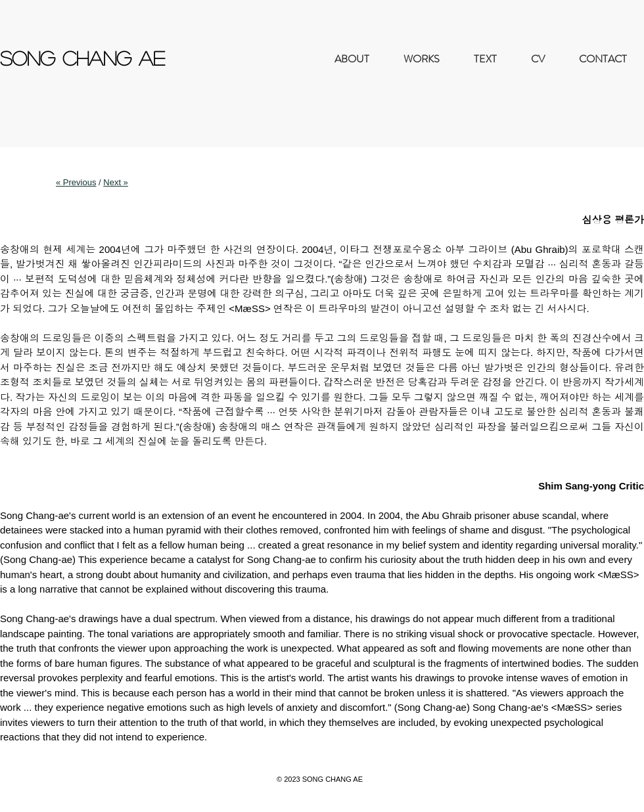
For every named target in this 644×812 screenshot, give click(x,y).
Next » (116, 182)
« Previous (76, 182)
